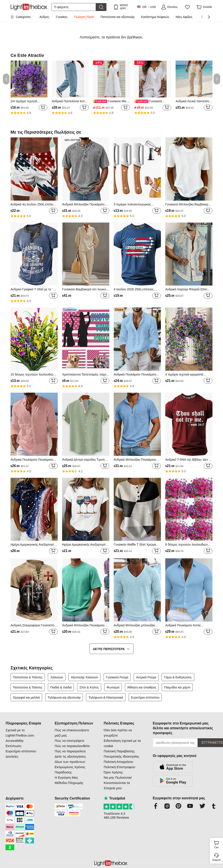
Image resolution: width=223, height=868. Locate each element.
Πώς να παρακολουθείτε (72, 746)
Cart (218, 844)
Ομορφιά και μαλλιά (26, 697)
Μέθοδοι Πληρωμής (69, 783)
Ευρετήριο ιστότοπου (145, 697)
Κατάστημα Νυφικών (155, 17)
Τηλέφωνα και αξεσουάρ (64, 697)
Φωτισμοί (113, 687)
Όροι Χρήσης (113, 772)
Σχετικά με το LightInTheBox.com (20, 733)
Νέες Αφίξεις (184, 17)
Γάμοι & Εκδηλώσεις (178, 677)
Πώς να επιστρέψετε (69, 741)
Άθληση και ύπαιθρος (142, 687)
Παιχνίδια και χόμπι (177, 687)
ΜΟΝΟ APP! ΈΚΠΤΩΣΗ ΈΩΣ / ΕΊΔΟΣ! (126, 7)
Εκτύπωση (13, 746)
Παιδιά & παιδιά (61, 687)
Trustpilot (114, 798)
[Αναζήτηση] (74, 7)
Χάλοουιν (57, 677)
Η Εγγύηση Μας (66, 777)
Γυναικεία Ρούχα (117, 677)
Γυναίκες (62, 17)
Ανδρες (44, 17)
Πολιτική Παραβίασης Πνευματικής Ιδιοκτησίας (121, 754)
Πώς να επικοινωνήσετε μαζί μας (72, 733)
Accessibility (14, 741)
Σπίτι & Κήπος (89, 687)
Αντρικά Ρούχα (146, 677)
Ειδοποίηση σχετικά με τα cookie (122, 743)
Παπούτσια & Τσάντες (28, 677)
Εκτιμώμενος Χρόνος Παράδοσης (70, 770)
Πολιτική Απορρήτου (118, 762)
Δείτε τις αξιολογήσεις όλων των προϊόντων (70, 759)
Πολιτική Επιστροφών (119, 767)
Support (217, 860)
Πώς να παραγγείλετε (70, 751)
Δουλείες (12, 756)
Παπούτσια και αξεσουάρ (118, 17)
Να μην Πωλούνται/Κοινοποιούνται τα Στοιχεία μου (118, 783)
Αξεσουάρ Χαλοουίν (84, 677)
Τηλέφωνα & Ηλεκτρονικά (106, 697)
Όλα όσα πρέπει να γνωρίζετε (118, 733)
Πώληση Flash (84, 17)
